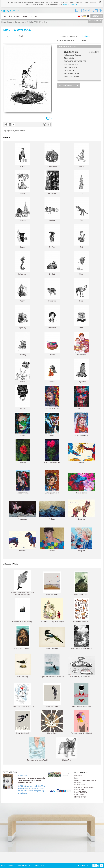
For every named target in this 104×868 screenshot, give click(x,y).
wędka (23, 131)
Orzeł (81, 317)
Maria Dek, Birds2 (52, 584)
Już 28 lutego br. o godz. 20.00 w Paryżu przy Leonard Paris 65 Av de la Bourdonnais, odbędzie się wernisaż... (31, 789)
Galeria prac (19, 22)
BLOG (26, 16)
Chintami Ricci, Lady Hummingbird (52, 610)
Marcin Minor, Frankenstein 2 (81, 637)
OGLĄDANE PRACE (24, 865)
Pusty (81, 290)
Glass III (81, 397)
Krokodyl (52, 510)
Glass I (52, 424)
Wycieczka (23, 155)
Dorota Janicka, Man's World (37, 749)
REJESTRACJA (95, 21)
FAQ (76, 778)
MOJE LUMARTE (8, 865)
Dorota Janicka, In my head (81, 695)
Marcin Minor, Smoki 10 (23, 637)
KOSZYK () (40, 865)
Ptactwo (23, 290)
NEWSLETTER (80, 785)
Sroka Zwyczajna (52, 638)
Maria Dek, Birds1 (23, 722)
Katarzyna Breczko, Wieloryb (23, 610)
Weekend (23, 541)
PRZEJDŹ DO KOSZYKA (69, 85)
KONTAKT (78, 776)
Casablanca (23, 510)
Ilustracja (86, 36)
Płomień (52, 371)
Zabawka (52, 540)
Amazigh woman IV (52, 397)
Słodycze (81, 540)
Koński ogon (23, 263)
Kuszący (23, 209)
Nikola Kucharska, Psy (81, 610)
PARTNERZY (79, 790)
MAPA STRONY (80, 797)
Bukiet (23, 371)
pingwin (11, 131)
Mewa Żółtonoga (23, 666)
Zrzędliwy (23, 344)
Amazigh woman (23, 482)
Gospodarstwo (52, 155)
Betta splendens (81, 483)
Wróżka (52, 209)
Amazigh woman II (52, 482)
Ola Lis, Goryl (52, 722)
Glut (81, 209)
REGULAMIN (79, 795)
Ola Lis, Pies (67, 749)
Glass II (23, 424)
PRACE (17, 16)
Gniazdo (52, 344)
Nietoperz (23, 397)
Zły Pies (52, 236)
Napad (23, 236)
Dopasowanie (81, 344)
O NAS (34, 16)
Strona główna (6, 22)
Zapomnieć (52, 317)
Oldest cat (81, 510)
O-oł (46, 22)
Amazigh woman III (81, 424)
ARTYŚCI (8, 16)
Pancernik (52, 290)
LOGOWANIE (97, 16)
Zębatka (81, 155)
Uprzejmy (23, 317)
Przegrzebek (81, 371)
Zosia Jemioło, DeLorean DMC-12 (81, 667)
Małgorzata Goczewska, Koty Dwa (52, 666)
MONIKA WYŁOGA (34, 22)
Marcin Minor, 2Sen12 (81, 584)
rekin (17, 131)
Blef (81, 236)
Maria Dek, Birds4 (52, 695)
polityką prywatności (70, 4)
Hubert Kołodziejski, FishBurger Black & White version (23, 583)
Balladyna (23, 451)
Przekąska (52, 182)
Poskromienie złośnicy (52, 451)
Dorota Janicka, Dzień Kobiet (81, 722)
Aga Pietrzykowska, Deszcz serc (23, 695)
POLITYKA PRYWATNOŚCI (84, 787)
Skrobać (52, 263)
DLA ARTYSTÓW (81, 792)
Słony (81, 263)
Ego (81, 182)
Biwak (23, 182)
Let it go (81, 453)
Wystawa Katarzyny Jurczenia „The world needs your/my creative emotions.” (31, 780)
